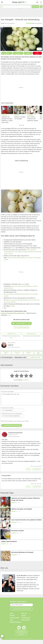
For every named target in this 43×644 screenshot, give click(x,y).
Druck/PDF (7, 53)
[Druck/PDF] (6, 353)
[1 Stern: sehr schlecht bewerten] (12, 376)
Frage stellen (35, 7)
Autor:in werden (15, 618)
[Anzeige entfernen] (1, 639)
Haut (31, 153)
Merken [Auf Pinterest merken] (37, 53)
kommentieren (8, 23)
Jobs (11, 620)
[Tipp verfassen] (41, 7)
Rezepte (9, 26)
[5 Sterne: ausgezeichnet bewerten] (31, 376)
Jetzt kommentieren (21, 327)
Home (12, 613)
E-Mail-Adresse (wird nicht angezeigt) (11, 413)
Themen (12, 616)
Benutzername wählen (7, 408)
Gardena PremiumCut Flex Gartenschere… (14, 313)
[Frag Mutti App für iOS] (19, 628)
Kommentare (35, 357)
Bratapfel (13, 306)
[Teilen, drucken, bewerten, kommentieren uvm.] (2, 636)
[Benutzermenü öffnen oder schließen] (41, 2)
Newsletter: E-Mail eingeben (18, 602)
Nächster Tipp (32, 334)
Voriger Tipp (11, 334)
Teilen (28, 53)
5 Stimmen (26, 380)
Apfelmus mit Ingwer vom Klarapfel (20, 118)
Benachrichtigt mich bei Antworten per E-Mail (16, 421)
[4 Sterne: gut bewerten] (26, 376)
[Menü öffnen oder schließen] (2, 2)
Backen (4, 26)
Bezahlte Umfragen (16, 622)
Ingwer (13, 248)
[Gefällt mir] (27, 469)
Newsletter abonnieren (21, 609)
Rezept (23, 284)
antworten (37, 469)
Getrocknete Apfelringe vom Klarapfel (22, 552)
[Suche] (37, 2)
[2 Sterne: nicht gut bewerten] (17, 376)
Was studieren (26, 620)
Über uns (24, 613)
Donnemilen (6, 476)
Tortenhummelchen (15, 433)
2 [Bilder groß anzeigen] (39, 49)
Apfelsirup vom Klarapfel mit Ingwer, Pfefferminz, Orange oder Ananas (7, 120)
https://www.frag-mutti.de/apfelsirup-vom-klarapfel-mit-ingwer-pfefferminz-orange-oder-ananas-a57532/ (23, 252)
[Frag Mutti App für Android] (24, 628)
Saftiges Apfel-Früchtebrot (9, 541)
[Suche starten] (2, 7)
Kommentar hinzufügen (22, 398)
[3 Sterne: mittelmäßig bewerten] (21, 376)
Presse (24, 616)
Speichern (18, 53)
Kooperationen (26, 618)
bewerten (34, 23)
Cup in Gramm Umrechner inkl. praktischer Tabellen (33, 119)
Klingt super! (21, 323)
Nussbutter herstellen (18, 531)
